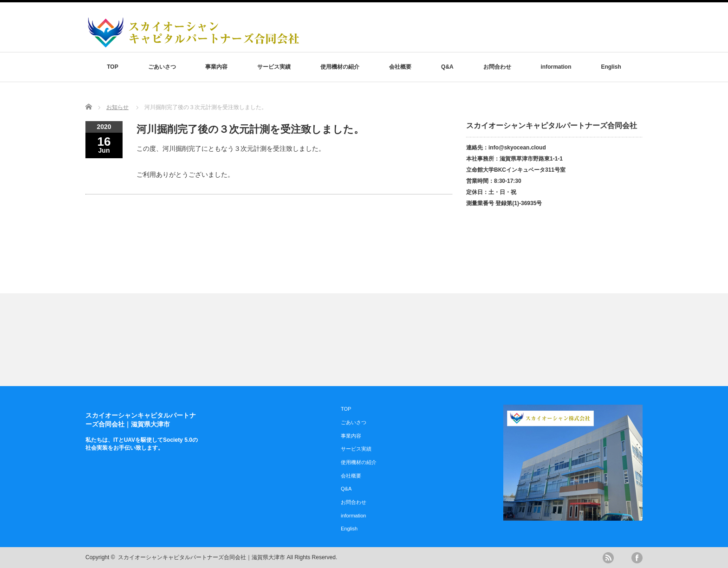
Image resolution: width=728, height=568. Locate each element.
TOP (112, 67)
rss (608, 558)
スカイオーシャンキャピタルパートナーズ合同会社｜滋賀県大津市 (201, 557)
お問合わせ (497, 67)
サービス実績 (274, 67)
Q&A (447, 67)
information (556, 67)
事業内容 (216, 67)
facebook (637, 558)
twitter (623, 558)
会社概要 (400, 67)
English (611, 67)
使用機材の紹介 (340, 67)
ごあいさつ (162, 67)
